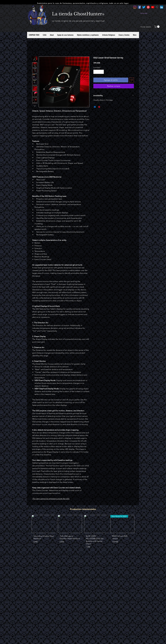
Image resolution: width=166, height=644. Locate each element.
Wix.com (100, 601)
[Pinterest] (148, 7)
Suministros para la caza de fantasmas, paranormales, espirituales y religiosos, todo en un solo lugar (83, 3)
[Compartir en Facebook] (95, 107)
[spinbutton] (99, 72)
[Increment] (102, 72)
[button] (157, 27)
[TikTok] (157, 7)
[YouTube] (153, 7)
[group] (83, 533)
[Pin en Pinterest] (99, 107)
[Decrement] (95, 72)
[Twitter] (144, 7)
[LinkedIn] (162, 7)
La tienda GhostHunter (77, 14)
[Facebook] (139, 7)
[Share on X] (104, 107)
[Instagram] (135, 7)
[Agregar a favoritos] (131, 80)
